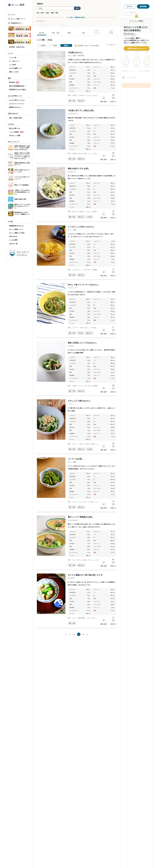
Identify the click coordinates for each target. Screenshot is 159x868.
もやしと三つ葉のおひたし (79, 401)
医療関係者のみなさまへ (17, 226)
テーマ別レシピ (14, 61)
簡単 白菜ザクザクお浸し (79, 169)
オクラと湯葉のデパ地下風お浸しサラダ (85, 575)
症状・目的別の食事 (15, 118)
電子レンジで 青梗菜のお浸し (81, 517)
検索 (77, 8)
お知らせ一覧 (13, 244)
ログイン (130, 6)
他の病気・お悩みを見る (17, 47)
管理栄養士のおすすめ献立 (17, 90)
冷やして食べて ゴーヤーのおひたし (83, 285)
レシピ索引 (13, 65)
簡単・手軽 (72, 101)
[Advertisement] (80, 863)
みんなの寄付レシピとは (17, 100)
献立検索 (14, 82)
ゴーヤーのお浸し (75, 459)
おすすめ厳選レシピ (15, 68)
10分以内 (90, 217)
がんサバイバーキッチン (17, 104)
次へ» (88, 635)
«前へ (65, 635)
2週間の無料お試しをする (137, 48)
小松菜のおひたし (75, 52)
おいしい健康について (18, 19)
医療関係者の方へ (17, 23)
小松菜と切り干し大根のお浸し (81, 110)
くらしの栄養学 (16, 132)
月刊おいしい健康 (15, 136)
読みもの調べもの (15, 128)
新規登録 (143, 6)
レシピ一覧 (13, 58)
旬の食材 (90, 449)
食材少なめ (81, 101)
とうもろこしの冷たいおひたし (81, 227)
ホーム (13, 15)
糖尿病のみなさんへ (15, 107)
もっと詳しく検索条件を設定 (75, 17)
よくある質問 (13, 240)
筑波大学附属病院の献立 (17, 86)
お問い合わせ (13, 236)
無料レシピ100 (14, 72)
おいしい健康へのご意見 (17, 233)
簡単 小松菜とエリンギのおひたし (83, 343)
